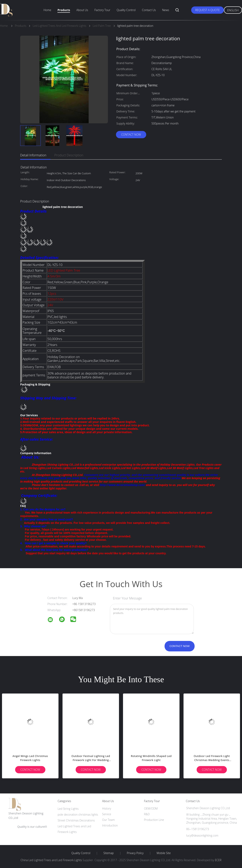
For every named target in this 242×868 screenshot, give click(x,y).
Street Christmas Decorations (76, 820)
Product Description (69, 155)
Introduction (110, 825)
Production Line (154, 820)
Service (107, 814)
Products (64, 10)
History (107, 808)
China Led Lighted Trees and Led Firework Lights (51, 860)
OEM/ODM (151, 808)
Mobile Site (164, 853)
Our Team (108, 820)
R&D (147, 814)
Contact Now (131, 134)
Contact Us (149, 10)
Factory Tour (102, 10)
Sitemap (109, 853)
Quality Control (126, 10)
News (166, 10)
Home (47, 10)
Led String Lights (68, 809)
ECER (218, 860)
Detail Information (33, 155)
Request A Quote (208, 10)
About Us (82, 10)
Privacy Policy (135, 853)
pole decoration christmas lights (78, 815)
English (233, 10)
